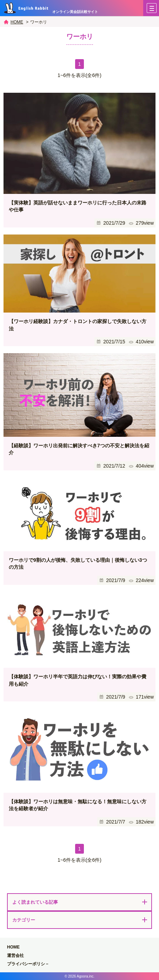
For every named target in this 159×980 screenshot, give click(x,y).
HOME (17, 22)
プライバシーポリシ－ (28, 964)
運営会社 (15, 955)
